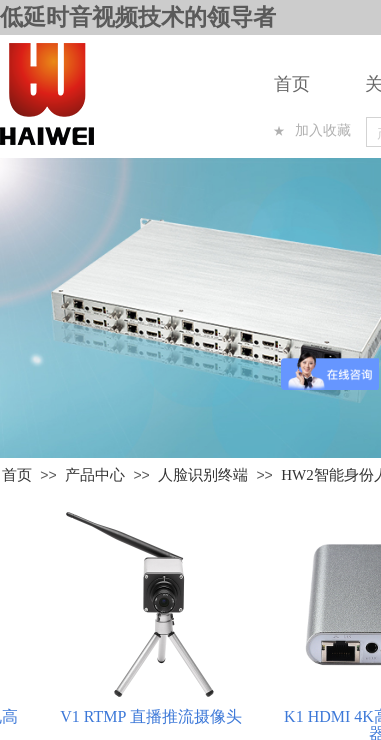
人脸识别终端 (203, 475)
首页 (292, 84)
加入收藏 (323, 130)
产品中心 (95, 475)
